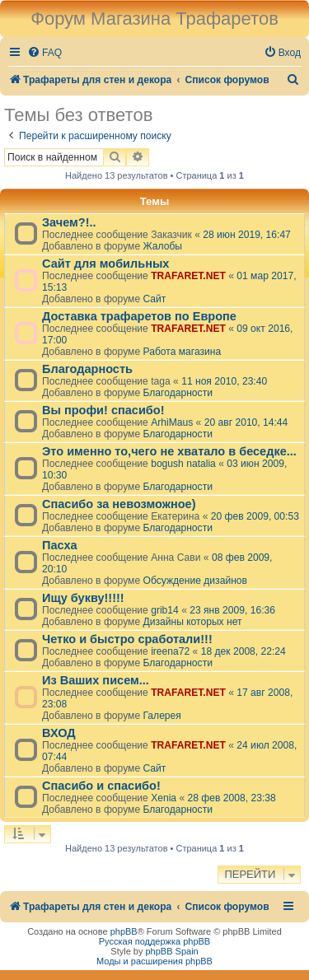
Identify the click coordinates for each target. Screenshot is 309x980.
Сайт (154, 299)
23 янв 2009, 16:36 (232, 610)
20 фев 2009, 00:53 (255, 516)
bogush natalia (183, 464)
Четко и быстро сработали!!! (127, 639)
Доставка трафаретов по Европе (139, 316)
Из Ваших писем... (96, 680)
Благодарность (87, 369)
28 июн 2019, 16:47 (247, 235)
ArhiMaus (172, 422)
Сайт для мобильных (105, 264)
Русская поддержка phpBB (154, 941)
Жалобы (162, 246)
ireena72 (170, 651)
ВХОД (59, 733)
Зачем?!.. (69, 222)
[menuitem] (44, 53)
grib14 (165, 610)
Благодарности (177, 393)
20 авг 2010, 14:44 (246, 422)
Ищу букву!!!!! (83, 598)
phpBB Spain (171, 951)
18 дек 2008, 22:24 (243, 651)
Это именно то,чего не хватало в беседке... (169, 451)
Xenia (164, 798)
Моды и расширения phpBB (154, 961)
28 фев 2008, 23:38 (232, 798)
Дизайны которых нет (192, 622)
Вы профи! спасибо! (103, 410)
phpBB (124, 931)
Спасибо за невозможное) (119, 504)
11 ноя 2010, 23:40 (224, 381)
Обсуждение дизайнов (195, 581)
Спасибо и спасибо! (101, 786)
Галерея (162, 716)
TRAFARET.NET (188, 276)
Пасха (60, 545)
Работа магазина (182, 352)
